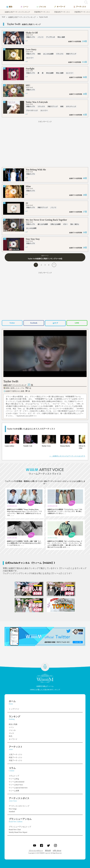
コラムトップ (14, 776)
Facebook (34, 323)
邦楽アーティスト (16, 757)
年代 (11, 736)
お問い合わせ (57, 850)
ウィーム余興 (14, 791)
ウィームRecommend (17, 782)
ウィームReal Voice (16, 785)
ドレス (11, 733)
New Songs (13, 809)
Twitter (12, 323)
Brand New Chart (15, 830)
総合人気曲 (13, 724)
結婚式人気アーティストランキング (22, 17)
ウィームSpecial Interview (18, 788)
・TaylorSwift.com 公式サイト (26, 416)
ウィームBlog (14, 779)
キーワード (13, 739)
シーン (11, 727)
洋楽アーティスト (16, 760)
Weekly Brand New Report (18, 832)
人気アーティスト (16, 754)
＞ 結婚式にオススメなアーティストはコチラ (67, 456)
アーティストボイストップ (19, 806)
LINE (77, 323)
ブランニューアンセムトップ (20, 827)
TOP (3, 17)
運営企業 (48, 850)
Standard (12, 812)
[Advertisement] (45, 144)
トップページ (14, 709)
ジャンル (12, 730)
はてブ (55, 323)
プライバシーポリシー (36, 850)
